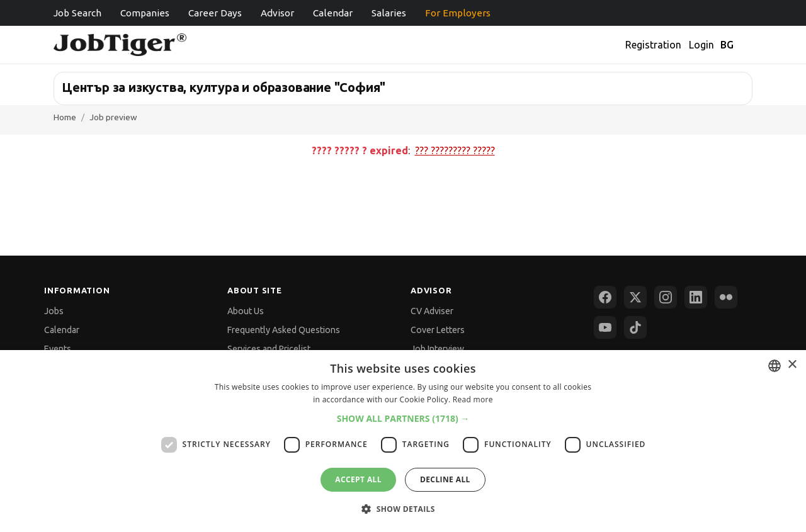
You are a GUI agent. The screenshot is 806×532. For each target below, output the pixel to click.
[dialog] (403, 441)
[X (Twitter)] (635, 297)
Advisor (277, 13)
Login (701, 45)
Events (58, 349)
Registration (653, 45)
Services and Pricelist (269, 349)
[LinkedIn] (696, 297)
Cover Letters (438, 330)
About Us (246, 311)
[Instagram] (666, 297)
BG (727, 45)
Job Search (77, 13)
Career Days (215, 13)
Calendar (333, 13)
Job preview (113, 117)
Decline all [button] (445, 479)
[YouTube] (605, 327)
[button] (403, 418)
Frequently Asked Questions (284, 330)
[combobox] (775, 366)
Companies (145, 13)
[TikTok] (635, 327)
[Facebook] (605, 297)
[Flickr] (726, 297)
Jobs (54, 311)
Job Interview (437, 349)
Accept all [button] (358, 479)
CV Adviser (432, 311)
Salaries (389, 13)
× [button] (792, 365)
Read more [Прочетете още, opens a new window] (473, 399)
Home (65, 117)
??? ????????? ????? (455, 150)
